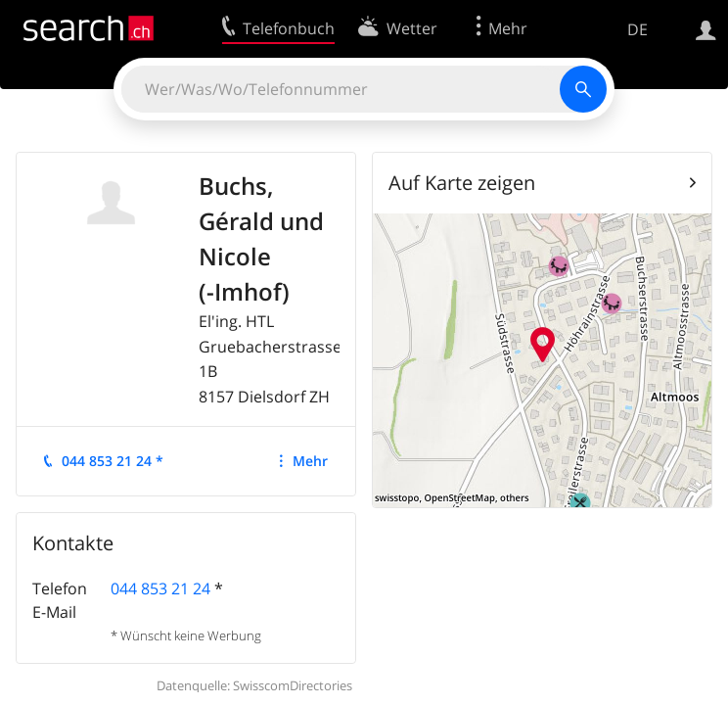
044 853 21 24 (160, 588)
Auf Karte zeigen (462, 183)
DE (637, 29)
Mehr (310, 461)
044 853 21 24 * (113, 461)
